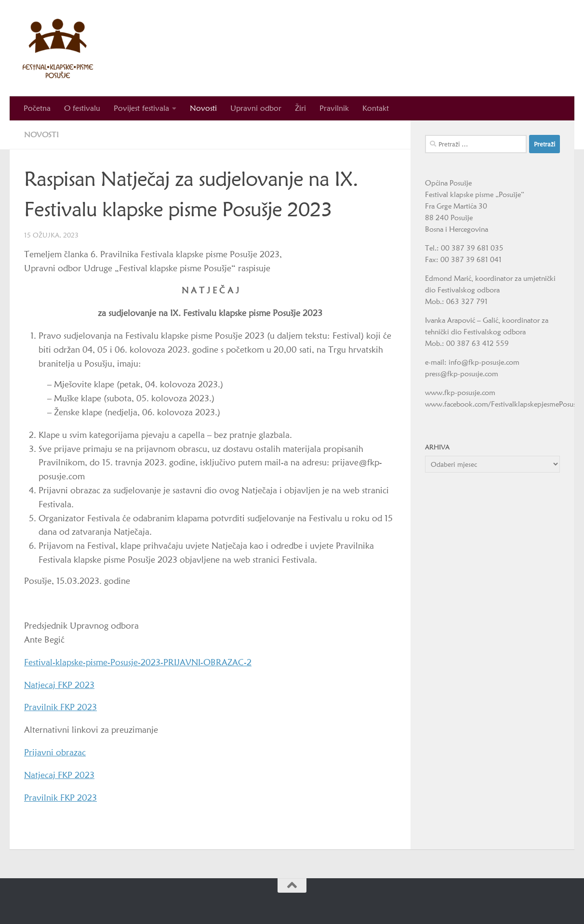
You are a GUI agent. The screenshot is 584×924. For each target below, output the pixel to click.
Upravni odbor (256, 108)
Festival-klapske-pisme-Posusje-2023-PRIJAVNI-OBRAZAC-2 (138, 662)
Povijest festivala (141, 108)
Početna (37, 108)
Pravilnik (334, 108)
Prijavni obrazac (55, 752)
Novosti (203, 108)
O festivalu (82, 108)
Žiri (300, 108)
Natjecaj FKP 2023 (59, 685)
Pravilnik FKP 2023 (60, 707)
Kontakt (376, 108)
